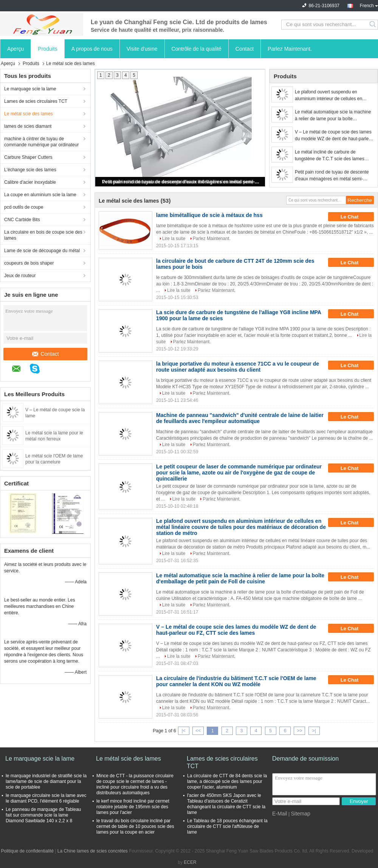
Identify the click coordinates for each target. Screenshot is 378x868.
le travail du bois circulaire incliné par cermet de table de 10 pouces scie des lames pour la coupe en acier (135, 826)
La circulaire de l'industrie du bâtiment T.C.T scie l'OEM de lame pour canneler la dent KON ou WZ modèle (236, 681)
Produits (47, 49)
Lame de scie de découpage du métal (42, 251)
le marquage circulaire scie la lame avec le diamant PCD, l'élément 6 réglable (46, 798)
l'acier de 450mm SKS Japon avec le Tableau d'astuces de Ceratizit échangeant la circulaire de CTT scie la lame (226, 804)
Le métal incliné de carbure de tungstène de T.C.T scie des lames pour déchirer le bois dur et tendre (330, 156)
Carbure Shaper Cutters (28, 157)
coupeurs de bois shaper (29, 263)
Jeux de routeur (20, 276)
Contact (245, 49)
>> (299, 731)
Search (373, 25)
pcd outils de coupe (24, 207)
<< (198, 731)
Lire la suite (174, 239)
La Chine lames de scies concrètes (93, 851)
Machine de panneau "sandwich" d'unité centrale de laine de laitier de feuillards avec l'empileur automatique (240, 418)
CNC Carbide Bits (22, 220)
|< (184, 731)
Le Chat (355, 217)
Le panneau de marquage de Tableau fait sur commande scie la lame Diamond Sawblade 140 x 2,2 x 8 (43, 815)
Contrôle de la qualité (197, 49)
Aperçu (15, 49)
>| (314, 731)
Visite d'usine (142, 49)
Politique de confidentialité (27, 851)
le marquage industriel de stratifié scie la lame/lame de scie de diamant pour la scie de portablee (46, 781)
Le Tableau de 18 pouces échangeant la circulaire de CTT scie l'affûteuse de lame (227, 826)
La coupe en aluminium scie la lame (40, 195)
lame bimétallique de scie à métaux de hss (209, 215)
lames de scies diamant (28, 126)
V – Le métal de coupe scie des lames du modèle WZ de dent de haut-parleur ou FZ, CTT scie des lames (334, 136)
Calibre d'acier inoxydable (30, 182)
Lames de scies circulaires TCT (36, 101)
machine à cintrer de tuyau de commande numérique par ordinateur (41, 142)
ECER (190, 862)
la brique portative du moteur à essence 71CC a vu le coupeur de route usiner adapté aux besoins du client (238, 367)
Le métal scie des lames (29, 114)
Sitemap (300, 814)
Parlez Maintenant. (290, 49)
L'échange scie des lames (30, 170)
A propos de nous (92, 49)
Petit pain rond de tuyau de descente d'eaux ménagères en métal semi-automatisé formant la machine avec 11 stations (181, 182)
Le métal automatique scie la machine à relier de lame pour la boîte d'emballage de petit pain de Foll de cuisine (333, 116)
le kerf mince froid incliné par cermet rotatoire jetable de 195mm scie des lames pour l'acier (133, 807)
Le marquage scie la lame (30, 89)
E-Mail (280, 814)
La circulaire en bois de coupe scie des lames (43, 235)
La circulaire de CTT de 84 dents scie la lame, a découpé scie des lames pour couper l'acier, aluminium (227, 781)
